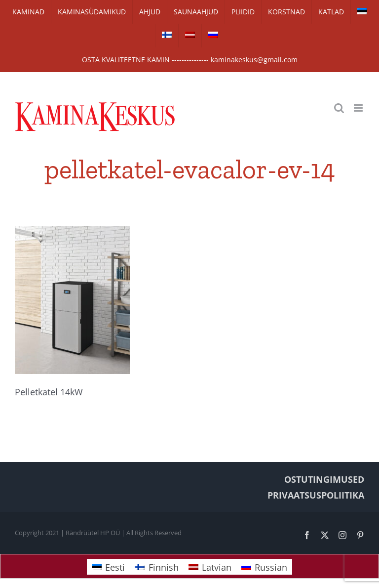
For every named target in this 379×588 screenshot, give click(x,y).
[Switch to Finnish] (167, 36)
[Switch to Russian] (213, 36)
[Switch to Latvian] (190, 36)
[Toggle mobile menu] (359, 108)
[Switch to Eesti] (108, 567)
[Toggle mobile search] (339, 108)
